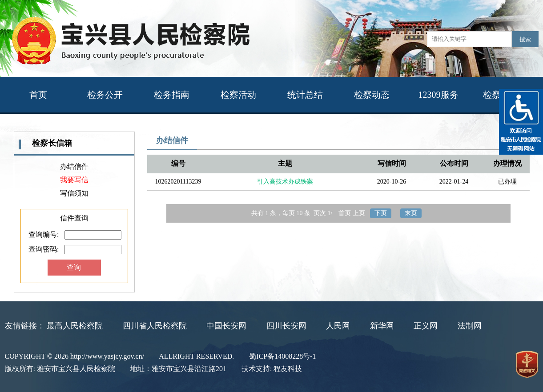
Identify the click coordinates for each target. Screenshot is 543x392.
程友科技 (288, 369)
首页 (38, 95)
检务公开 (105, 95)
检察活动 (238, 95)
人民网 (338, 326)
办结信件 (74, 166)
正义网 (426, 326)
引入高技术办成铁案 (285, 182)
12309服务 (438, 95)
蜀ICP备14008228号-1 (282, 356)
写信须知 (74, 193)
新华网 (382, 326)
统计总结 (305, 95)
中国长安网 (226, 326)
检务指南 (172, 95)
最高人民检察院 (75, 326)
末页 (411, 213)
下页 (381, 213)
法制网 (470, 326)
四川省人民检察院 (155, 326)
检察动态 (372, 95)
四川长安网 (286, 326)
